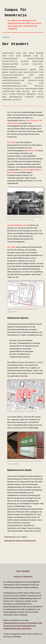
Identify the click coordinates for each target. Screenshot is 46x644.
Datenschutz (28, 577)
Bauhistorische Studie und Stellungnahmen (20, 541)
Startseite (6, 37)
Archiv (18, 571)
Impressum (18, 577)
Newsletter (26, 571)
